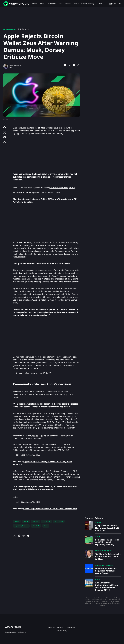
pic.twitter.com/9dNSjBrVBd (62, 188)
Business (12, 29)
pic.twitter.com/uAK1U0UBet (26, 368)
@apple (35, 436)
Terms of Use (70, 628)
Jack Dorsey (59, 521)
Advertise (60, 628)
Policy (110, 551)
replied (24, 257)
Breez (29, 394)
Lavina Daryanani (15, 65)
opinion (40, 474)
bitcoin (26, 521)
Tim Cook (36, 526)
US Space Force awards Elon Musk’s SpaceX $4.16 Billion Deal (107, 528)
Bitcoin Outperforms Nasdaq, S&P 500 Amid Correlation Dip (50, 509)
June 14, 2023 (54, 192)
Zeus (46, 526)
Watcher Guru (13, 627)
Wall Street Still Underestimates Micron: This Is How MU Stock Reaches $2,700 (107, 586)
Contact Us (51, 628)
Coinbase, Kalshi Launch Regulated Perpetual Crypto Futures (107, 571)
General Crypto (101, 551)
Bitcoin (6, 29)
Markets (110, 565)
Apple (17, 521)
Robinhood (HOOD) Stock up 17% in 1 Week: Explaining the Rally (107, 542)
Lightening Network (21, 526)
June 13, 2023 (44, 373)
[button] (112, 4)
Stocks (98, 537)
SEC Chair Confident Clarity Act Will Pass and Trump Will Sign (108, 557)
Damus (36, 521)
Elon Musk (46, 521)
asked (49, 254)
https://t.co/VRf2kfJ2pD (59, 450)
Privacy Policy (62, 631)
